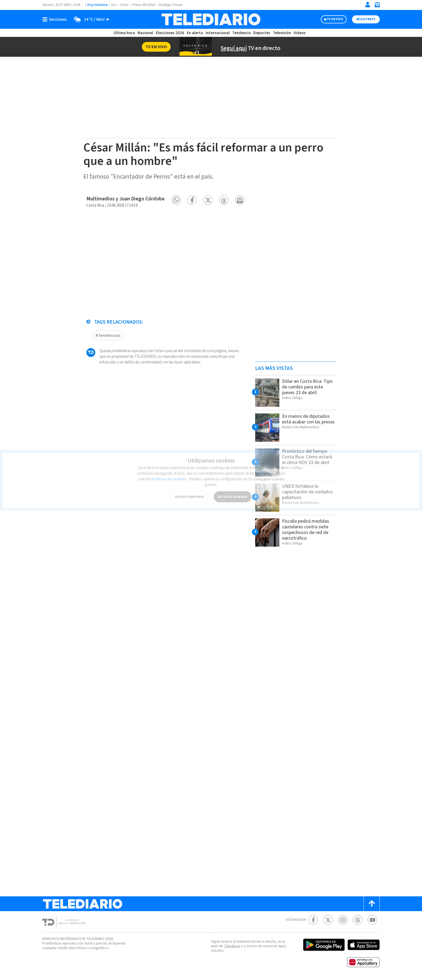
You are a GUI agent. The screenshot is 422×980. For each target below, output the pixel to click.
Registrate (365, 19)
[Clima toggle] (90, 19)
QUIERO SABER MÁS (189, 491)
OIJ (114, 5)
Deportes (262, 33)
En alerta (196, 33)
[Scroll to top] (372, 904)
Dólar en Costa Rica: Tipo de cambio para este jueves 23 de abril (306, 387)
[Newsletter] (377, 6)
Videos (299, 33)
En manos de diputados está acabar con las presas (307, 422)
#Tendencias (108, 333)
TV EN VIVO (330, 19)
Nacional (145, 33)
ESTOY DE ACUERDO (233, 491)
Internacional (218, 33)
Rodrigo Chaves (174, 5)
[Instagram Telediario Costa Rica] (343, 920)
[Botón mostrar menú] (56, 19)
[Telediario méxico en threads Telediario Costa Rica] (358, 920)
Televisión (282, 33)
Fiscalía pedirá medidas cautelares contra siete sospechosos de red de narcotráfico (308, 530)
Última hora (124, 33)
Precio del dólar (145, 5)
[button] (176, 200)
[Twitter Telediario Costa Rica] (328, 920)
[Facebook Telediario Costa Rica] (313, 920)
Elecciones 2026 (170, 33)
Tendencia (242, 33)
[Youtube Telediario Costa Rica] (372, 920)
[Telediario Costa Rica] (211, 19)
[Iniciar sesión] (368, 5)
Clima (124, 5)
